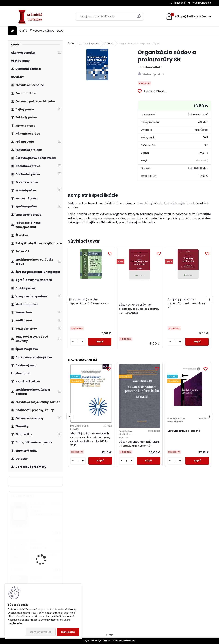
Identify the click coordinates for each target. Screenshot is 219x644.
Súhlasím (68, 632)
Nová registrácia (201, 3)
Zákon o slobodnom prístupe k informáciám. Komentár (139, 444)
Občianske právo (89, 44)
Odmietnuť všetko (41, 632)
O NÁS (23, 31)
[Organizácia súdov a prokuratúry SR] (97, 65)
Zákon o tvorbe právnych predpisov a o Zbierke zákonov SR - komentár (139, 309)
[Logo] (32, 17)
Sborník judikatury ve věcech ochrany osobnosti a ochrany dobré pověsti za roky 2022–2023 (90, 439)
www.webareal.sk (123, 641)
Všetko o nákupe (42, 31)
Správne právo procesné (184, 431)
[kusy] (78, 342)
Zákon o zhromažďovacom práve (46, 513)
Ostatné (109, 44)
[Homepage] (12, 31)
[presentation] (69, 300)
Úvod (71, 44)
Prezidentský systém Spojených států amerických (90, 301)
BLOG (60, 31)
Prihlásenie (179, 3)
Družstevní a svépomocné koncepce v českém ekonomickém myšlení (46, 553)
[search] (139, 16)
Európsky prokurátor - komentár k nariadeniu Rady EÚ (187, 303)
